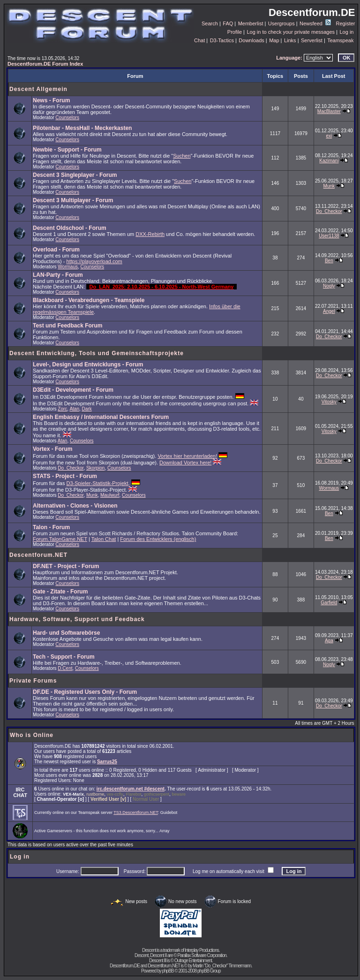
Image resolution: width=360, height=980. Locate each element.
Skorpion (95, 468)
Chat (199, 40)
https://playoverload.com (94, 261)
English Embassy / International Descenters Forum (101, 417)
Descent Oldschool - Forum (70, 228)
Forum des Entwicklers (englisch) (158, 539)
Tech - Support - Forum (64, 657)
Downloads (251, 40)
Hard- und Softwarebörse (66, 633)
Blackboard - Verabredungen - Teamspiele (89, 300)
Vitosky (329, 402)
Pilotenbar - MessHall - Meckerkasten (82, 128)
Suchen (182, 156)
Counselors (67, 118)
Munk (329, 186)
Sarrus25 (107, 762)
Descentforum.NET (38, 555)
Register (346, 23)
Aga (329, 641)
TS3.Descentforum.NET (136, 813)
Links (290, 40)
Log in (346, 32)
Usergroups (281, 23)
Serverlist (312, 40)
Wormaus (68, 267)
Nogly (329, 286)
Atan (74, 409)
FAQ (228, 23)
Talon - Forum (51, 527)
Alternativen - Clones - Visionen (75, 506)
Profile (235, 32)
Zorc (62, 409)
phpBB (168, 971)
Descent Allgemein (38, 89)
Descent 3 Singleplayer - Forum (75, 175)
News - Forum (51, 100)
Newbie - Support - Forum (67, 150)
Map (274, 40)
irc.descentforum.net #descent (131, 789)
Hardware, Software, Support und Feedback (77, 619)
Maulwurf (110, 495)
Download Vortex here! (185, 463)
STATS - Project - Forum (65, 476)
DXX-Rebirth (150, 234)
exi (329, 136)
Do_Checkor (329, 211)
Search (210, 23)
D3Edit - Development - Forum (73, 390)
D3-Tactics (222, 40)
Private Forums (33, 681)
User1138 (329, 236)
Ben (329, 261)
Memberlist (251, 23)
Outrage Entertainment (193, 961)
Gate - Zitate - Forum (60, 592)
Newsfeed (315, 23)
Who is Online (32, 735)
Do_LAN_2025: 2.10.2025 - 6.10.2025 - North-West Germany (161, 287)
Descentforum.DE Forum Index (45, 64)
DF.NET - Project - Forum (66, 566)
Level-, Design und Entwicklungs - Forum (88, 365)
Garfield (329, 603)
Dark (87, 409)
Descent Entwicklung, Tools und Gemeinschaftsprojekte (97, 353)
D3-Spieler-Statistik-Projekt (97, 483)
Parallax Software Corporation (202, 955)
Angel (329, 311)
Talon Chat (104, 539)
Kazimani (329, 161)
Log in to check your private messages (291, 32)
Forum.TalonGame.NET (60, 539)
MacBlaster (329, 111)
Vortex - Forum (52, 449)
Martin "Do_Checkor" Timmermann (222, 966)
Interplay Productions (202, 950)
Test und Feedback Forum (67, 326)
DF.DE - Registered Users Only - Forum (85, 692)
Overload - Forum (56, 250)
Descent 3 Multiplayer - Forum (73, 200)
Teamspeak (340, 40)
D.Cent (65, 668)
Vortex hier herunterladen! (187, 456)
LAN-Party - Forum (58, 275)
